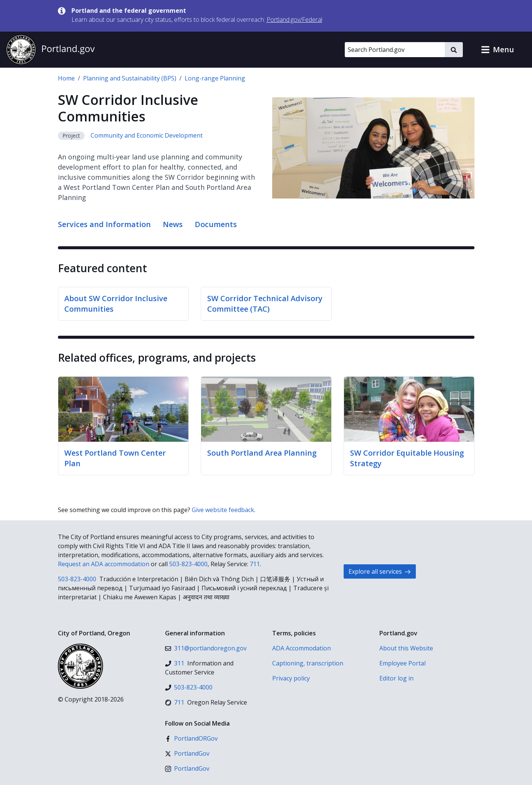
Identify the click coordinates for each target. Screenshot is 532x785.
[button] (497, 50)
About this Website (406, 648)
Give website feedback (223, 510)
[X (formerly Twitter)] (187, 753)
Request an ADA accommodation (104, 564)
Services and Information (104, 224)
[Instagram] (187, 768)
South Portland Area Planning (262, 453)
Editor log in (396, 678)
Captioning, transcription (308, 663)
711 (255, 564)
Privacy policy (291, 678)
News (173, 224)
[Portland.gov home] (50, 50)
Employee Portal (402, 663)
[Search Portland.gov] (395, 50)
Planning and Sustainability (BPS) (130, 78)
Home (66, 78)
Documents (216, 224)
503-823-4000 (188, 564)
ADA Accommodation (302, 648)
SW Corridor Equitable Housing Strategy (407, 458)
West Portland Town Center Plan (115, 458)
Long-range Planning (215, 78)
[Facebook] (191, 738)
